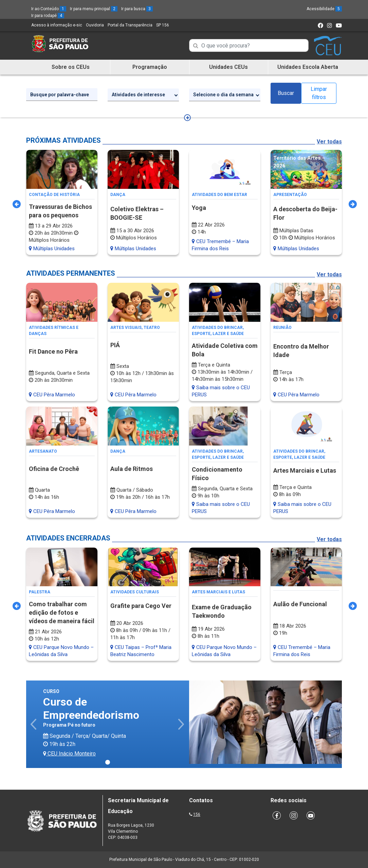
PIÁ (115, 345)
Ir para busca (137, 9)
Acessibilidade (324, 9)
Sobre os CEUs (71, 67)
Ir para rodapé (48, 16)
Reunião (282, 328)
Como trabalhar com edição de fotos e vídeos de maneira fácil (62, 613)
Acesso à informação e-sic (57, 25)
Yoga (199, 208)
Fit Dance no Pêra (53, 351)
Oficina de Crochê (54, 469)
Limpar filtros (319, 93)
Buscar (286, 93)
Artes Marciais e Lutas (305, 470)
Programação (150, 67)
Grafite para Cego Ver (141, 606)
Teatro (152, 328)
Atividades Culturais (135, 592)
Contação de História (54, 195)
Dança (118, 195)
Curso (51, 691)
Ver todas (329, 142)
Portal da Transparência (130, 25)
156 (197, 814)
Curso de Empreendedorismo (91, 708)
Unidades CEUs (228, 67)
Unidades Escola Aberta (308, 67)
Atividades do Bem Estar (219, 195)
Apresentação (290, 195)
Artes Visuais (126, 328)
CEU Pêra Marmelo (52, 395)
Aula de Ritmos (132, 469)
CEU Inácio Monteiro (69, 754)
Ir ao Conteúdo (49, 9)
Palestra (40, 592)
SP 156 (163, 25)
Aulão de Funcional (300, 604)
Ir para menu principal (94, 9)
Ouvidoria (95, 25)
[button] (34, 724)
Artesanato (43, 451)
